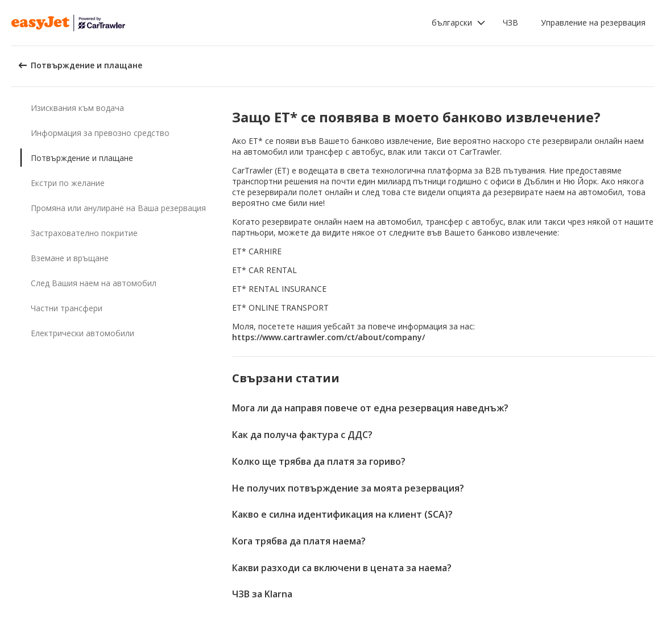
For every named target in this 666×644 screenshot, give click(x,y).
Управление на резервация (593, 22)
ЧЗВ (510, 22)
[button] (459, 23)
